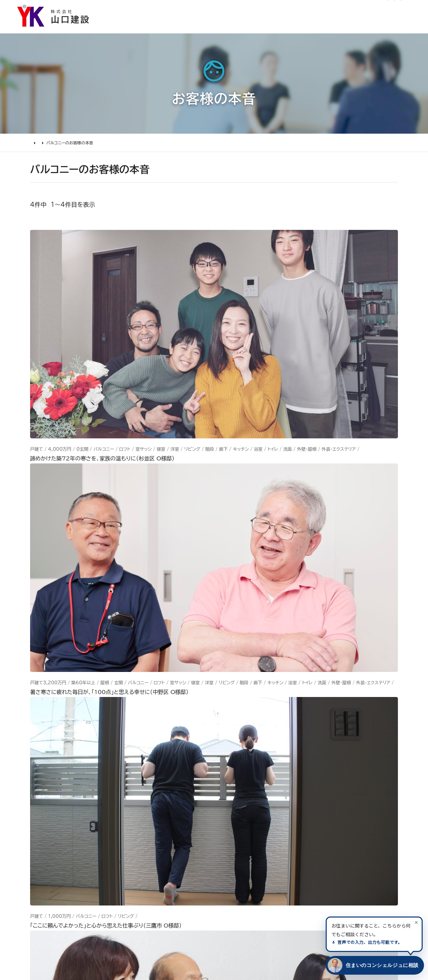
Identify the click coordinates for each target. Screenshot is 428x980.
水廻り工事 (144, 799)
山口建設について (391, 28)
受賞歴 (223, 836)
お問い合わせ (291, 834)
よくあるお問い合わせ (70, 849)
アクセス (225, 885)
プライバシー (290, 871)
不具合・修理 (290, 847)
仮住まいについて (65, 824)
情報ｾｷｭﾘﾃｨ (289, 883)
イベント (284, 810)
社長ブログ (256, 9)
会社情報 (226, 787)
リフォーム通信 (221, 9)
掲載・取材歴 (231, 849)
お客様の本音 (267, 28)
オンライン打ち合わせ (69, 836)
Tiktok (344, 834)
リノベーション (149, 787)
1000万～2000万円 (160, 836)
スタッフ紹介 (231, 861)
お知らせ (188, 9)
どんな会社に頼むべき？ (73, 799)
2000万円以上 (151, 824)
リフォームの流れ (64, 812)
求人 (220, 898)
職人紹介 (226, 873)
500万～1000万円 (158, 849)
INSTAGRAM (354, 810)
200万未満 (146, 873)
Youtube (348, 785)
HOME (37, 149)
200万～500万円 (156, 861)
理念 (220, 812)
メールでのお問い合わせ (260, 665)
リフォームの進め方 (66, 787)
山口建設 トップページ (56, 729)
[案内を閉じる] (416, 922)
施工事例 (222, 28)
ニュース (285, 785)
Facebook (350, 797)
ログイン (286, 9)
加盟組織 (226, 824)
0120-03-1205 (332, 9)
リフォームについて (326, 28)
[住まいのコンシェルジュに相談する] (373, 965)
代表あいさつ (232, 799)
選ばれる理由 (176, 28)
